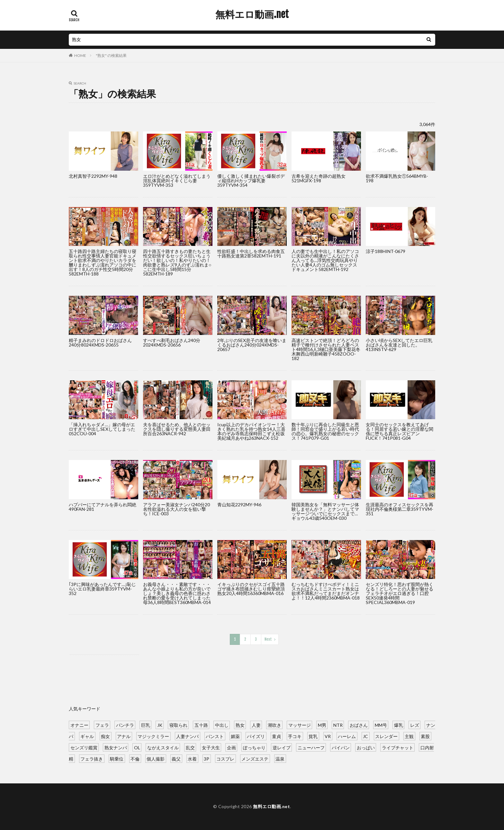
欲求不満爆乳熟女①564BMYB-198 (397, 178)
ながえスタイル (163, 747)
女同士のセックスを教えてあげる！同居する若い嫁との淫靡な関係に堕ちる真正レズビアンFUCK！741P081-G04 (400, 431)
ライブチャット (398, 747)
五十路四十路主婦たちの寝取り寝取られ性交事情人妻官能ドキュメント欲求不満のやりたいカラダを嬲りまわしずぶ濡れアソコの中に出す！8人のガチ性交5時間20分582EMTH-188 (103, 262)
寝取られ (178, 725)
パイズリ (256, 736)
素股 (425, 736)
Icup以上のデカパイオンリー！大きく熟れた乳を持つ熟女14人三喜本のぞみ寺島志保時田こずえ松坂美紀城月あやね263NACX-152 (251, 431)
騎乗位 (117, 758)
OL (137, 747)
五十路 (201, 725)
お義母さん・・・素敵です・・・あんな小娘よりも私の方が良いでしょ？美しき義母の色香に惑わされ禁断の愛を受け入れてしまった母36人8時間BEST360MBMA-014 (177, 593)
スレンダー (386, 736)
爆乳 (399, 725)
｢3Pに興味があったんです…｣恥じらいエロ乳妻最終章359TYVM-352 (102, 589)
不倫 (135, 758)
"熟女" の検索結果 (111, 55)
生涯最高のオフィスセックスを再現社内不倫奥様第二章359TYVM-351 (400, 509)
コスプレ (225, 758)
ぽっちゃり (254, 747)
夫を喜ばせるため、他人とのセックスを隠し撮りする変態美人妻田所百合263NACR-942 (177, 429)
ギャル (87, 736)
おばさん (359, 725)
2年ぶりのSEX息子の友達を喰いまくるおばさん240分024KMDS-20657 (252, 345)
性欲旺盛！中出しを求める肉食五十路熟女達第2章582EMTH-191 (251, 253)
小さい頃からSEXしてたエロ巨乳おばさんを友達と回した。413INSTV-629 (399, 345)
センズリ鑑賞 (84, 747)
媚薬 (235, 736)
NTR (338, 725)
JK (160, 725)
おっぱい (366, 747)
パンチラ (125, 725)
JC (365, 736)
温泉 (280, 758)
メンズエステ (255, 758)
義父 (176, 758)
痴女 (105, 736)
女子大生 (211, 747)
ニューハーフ (311, 747)
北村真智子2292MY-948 (93, 176)
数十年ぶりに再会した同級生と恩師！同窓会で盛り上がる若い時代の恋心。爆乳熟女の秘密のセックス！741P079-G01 (325, 431)
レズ (415, 725)
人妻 (256, 725)
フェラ (102, 725)
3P (207, 758)
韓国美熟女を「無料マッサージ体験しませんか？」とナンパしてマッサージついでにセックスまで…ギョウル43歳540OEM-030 (325, 511)
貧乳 (313, 736)
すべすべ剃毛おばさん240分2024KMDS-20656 (172, 343)
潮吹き (274, 725)
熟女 (240, 725)
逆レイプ (282, 747)
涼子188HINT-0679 (386, 251)
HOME (80, 55)
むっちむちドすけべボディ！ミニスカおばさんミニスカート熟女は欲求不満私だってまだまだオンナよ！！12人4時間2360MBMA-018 (326, 591)
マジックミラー (153, 736)
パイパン (341, 747)
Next (268, 639)
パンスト (215, 736)
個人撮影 (156, 758)
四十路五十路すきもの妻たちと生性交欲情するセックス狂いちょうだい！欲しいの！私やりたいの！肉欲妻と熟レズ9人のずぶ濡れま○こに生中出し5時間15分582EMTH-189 (177, 262)
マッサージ (300, 725)
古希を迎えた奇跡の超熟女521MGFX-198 (319, 178)
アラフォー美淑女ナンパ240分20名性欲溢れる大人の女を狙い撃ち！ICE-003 (176, 509)
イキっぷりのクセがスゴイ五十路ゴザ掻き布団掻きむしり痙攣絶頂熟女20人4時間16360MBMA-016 (251, 589)
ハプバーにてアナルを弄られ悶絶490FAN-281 (103, 507)
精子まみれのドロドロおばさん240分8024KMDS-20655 (100, 343)
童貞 (276, 736)
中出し (222, 725)
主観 (409, 736)
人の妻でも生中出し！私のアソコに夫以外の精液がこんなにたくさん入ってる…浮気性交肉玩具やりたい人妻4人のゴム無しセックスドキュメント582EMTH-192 (325, 260)
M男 (322, 725)
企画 (231, 747)
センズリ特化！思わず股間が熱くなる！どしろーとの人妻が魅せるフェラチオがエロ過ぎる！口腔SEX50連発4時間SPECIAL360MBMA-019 (400, 593)
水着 (192, 758)
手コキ (295, 736)
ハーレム (347, 736)
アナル (124, 736)
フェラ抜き (92, 758)
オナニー (79, 725)
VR (328, 736)
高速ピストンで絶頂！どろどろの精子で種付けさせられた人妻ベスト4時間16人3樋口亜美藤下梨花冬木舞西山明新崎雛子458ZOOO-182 (326, 349)
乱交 (190, 747)
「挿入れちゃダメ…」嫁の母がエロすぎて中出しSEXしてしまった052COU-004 (102, 429)
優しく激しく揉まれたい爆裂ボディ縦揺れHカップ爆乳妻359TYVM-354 (251, 180)
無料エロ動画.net (252, 14)
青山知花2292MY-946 (239, 505)
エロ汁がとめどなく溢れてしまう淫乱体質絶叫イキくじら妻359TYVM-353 (177, 180)
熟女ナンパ (116, 747)
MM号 (381, 725)
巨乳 (146, 725)
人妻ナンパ (187, 736)
